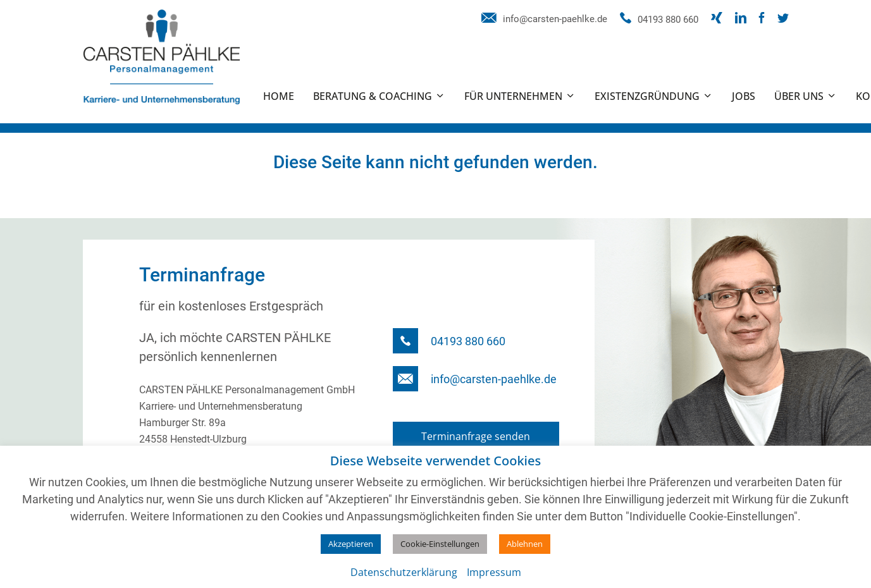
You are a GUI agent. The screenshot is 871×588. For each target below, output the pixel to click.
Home (279, 96)
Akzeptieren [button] (351, 544)
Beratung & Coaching (373, 96)
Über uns (799, 96)
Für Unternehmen (513, 96)
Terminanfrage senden (476, 436)
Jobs (744, 96)
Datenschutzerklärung (404, 572)
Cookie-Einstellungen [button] (440, 544)
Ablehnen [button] (525, 544)
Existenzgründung (647, 96)
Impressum (494, 572)
